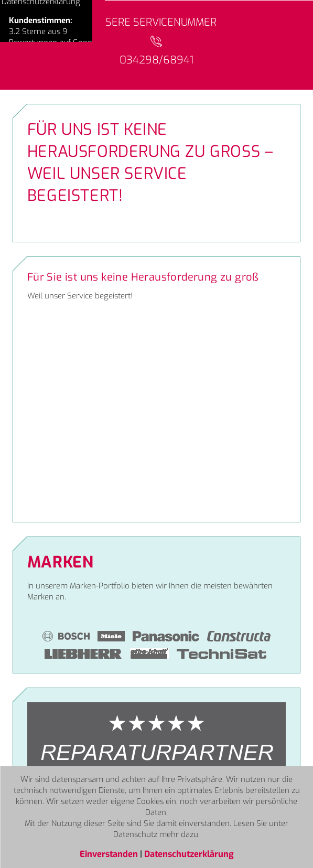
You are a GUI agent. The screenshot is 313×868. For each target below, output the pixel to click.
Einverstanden (110, 854)
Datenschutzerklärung (189, 854)
